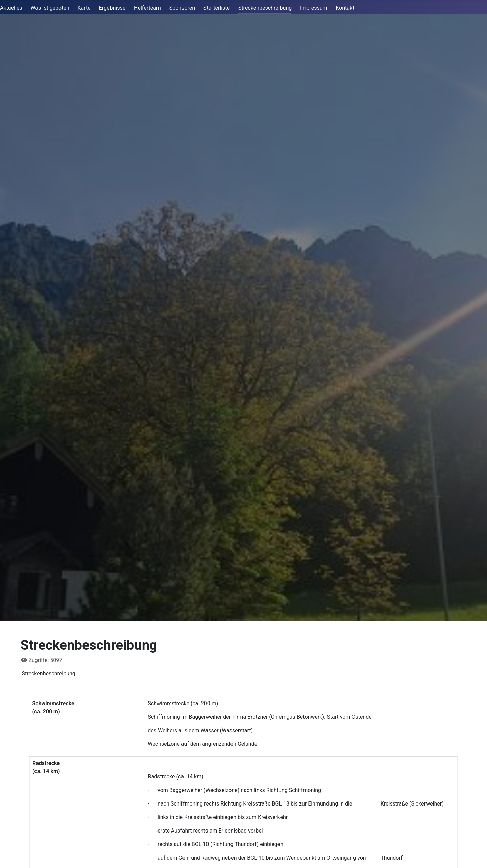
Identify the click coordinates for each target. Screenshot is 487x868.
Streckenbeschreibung (265, 8)
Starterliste (217, 8)
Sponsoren (182, 8)
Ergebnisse (112, 8)
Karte (84, 8)
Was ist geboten (50, 8)
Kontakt (345, 8)
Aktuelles (11, 8)
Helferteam (147, 8)
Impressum (314, 8)
